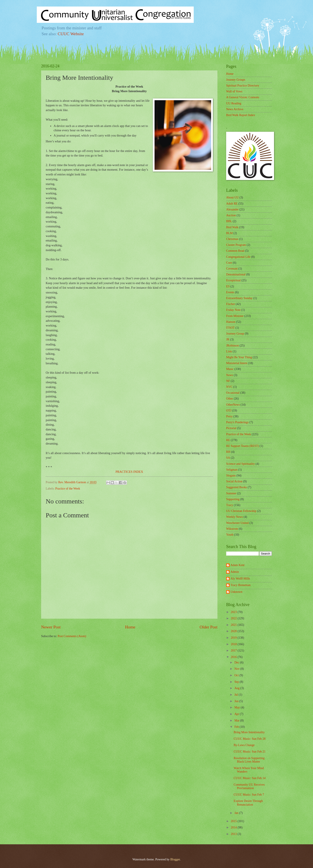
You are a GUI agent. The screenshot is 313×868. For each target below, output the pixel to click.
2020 (234, 631)
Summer (231, 493)
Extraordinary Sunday (239, 298)
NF (228, 381)
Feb (237, 727)
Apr (237, 714)
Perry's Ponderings (237, 422)
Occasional (233, 393)
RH (228, 452)
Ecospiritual (233, 280)
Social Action (234, 481)
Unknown (236, 592)
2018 (234, 644)
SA (228, 458)
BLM (229, 233)
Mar (237, 721)
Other (230, 399)
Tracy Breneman (241, 585)
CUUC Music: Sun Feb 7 (249, 795)
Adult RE (232, 204)
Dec (237, 662)
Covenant (232, 269)
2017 (234, 651)
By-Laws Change (244, 745)
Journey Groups (236, 80)
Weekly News (235, 517)
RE (228, 440)
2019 (234, 638)
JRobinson (232, 346)
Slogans (231, 476)
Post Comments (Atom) (72, 636)
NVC (229, 387)
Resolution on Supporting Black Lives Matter (249, 760)
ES (228, 286)
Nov (237, 669)
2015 (234, 821)
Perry (229, 416)
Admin (235, 572)
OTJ (229, 411)
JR (228, 339)
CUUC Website (71, 34)
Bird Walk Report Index (241, 115)
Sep (237, 682)
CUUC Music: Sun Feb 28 (249, 739)
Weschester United (237, 523)
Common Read (235, 251)
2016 (234, 657)
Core (229, 263)
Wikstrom (232, 529)
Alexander (232, 209)
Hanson (231, 322)
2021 (234, 625)
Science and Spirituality (241, 464)
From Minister (235, 316)
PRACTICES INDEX (129, 472)
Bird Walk (232, 227)
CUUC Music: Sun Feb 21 (249, 752)
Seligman (232, 470)
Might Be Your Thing (239, 357)
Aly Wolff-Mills (240, 579)
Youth (230, 535)
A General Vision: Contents (243, 97)
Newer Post (51, 627)
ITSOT (230, 328)
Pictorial (231, 428)
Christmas (232, 239)
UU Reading (234, 103)
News (230, 375)
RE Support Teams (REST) (242, 446)
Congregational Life (238, 257)
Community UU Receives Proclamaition (249, 786)
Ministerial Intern (237, 363)
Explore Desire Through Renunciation (248, 803)
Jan (237, 813)
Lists (229, 351)
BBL (229, 221)
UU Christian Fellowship (241, 511)
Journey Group (235, 334)
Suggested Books (236, 487)
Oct (237, 675)
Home (130, 627)
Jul (237, 695)
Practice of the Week (68, 489)
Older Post (209, 627)
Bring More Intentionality (249, 732)
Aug (237, 688)
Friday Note (233, 310)
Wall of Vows (234, 91)
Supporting (233, 499)
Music (230, 369)
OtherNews (233, 405)
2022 (234, 618)
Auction (231, 215)
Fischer (231, 304)
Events (230, 292)
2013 (234, 834)
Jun (237, 701)
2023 (234, 612)
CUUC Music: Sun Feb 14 (249, 778)
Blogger (175, 859)
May (238, 707)
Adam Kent (237, 565)
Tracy (230, 505)
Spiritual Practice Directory (243, 86)
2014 (234, 827)
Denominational (236, 274)
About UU (232, 197)
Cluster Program (236, 245)
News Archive (235, 109)
